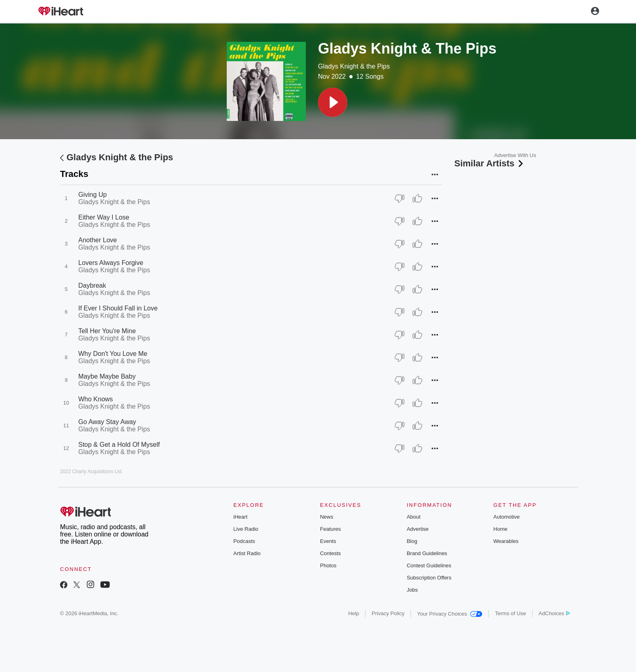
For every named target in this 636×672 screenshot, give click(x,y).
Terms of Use (510, 613)
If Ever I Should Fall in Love (118, 308)
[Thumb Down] (400, 198)
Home (500, 529)
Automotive (506, 517)
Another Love (98, 240)
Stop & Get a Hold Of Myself (119, 445)
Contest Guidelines (429, 565)
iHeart (240, 517)
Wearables (506, 541)
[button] (333, 102)
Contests (330, 553)
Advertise (418, 529)
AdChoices (554, 613)
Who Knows (96, 399)
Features (330, 529)
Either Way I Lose (104, 217)
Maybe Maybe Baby (107, 376)
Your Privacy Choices (450, 614)
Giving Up (92, 195)
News (327, 517)
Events (328, 541)
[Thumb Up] (417, 198)
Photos (328, 565)
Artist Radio (247, 553)
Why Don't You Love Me (113, 354)
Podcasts (244, 541)
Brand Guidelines (427, 553)
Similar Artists (490, 163)
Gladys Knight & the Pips (354, 66)
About (414, 517)
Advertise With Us (515, 155)
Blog (412, 541)
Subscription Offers (429, 578)
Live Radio (246, 529)
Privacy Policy (388, 613)
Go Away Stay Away (107, 422)
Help (354, 613)
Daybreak (92, 285)
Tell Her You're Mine (107, 331)
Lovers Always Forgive (111, 263)
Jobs (412, 590)
